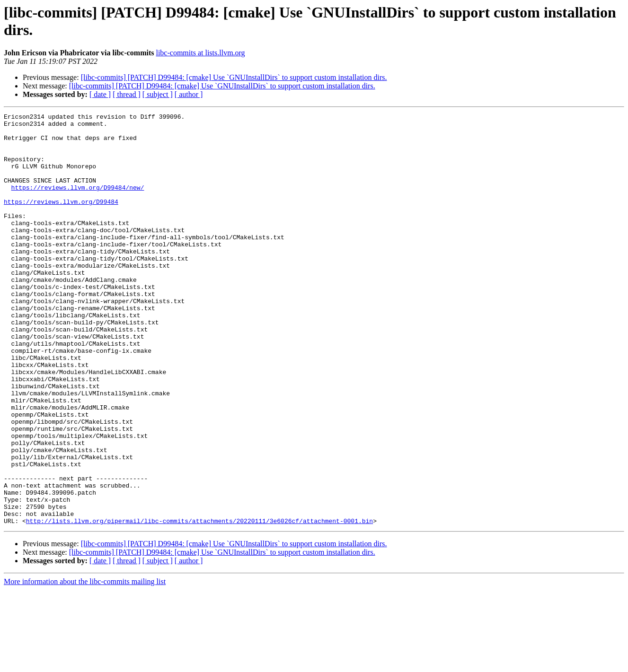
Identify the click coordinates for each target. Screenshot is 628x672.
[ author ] (189, 94)
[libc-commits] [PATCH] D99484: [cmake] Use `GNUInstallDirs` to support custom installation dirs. (234, 77)
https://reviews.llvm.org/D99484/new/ (78, 203)
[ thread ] (127, 94)
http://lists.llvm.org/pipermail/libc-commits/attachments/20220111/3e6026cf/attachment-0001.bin (199, 603)
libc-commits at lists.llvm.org (200, 53)
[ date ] (100, 94)
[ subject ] (158, 94)
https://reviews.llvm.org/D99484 (61, 220)
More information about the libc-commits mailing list (85, 664)
